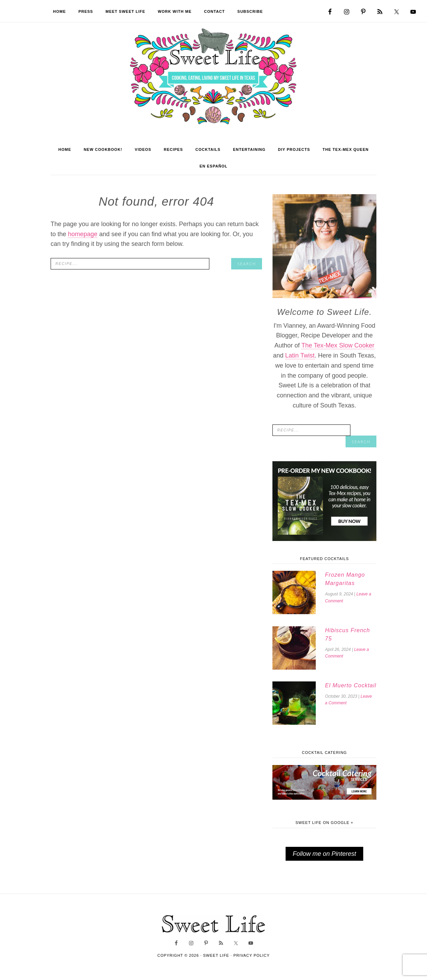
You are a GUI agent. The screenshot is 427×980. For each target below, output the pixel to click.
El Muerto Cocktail (350, 690)
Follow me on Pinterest (324, 858)
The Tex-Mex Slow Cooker (338, 351)
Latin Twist (300, 361)
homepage (83, 240)
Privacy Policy (251, 960)
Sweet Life (214, 80)
